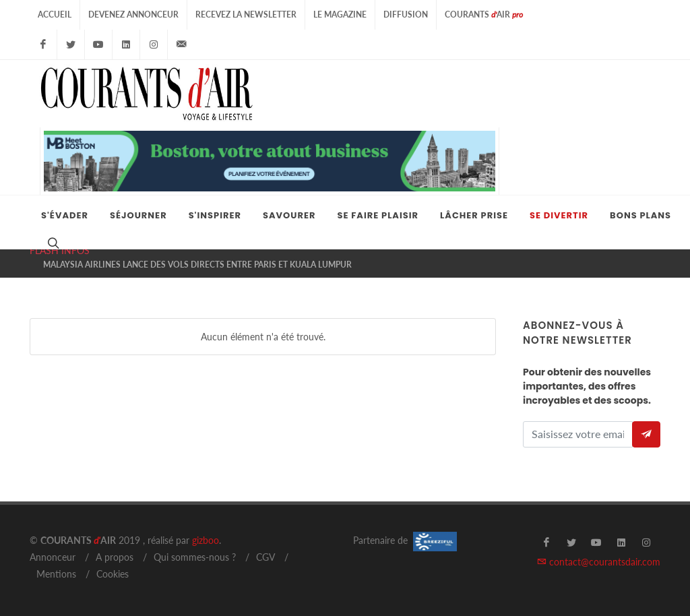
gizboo (206, 540)
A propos (115, 557)
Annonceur (53, 557)
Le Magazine (340, 14)
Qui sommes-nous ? (195, 557)
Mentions (56, 574)
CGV (265, 557)
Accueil (55, 14)
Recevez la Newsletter (246, 14)
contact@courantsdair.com (599, 562)
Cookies (113, 574)
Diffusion (406, 14)
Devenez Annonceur (133, 14)
